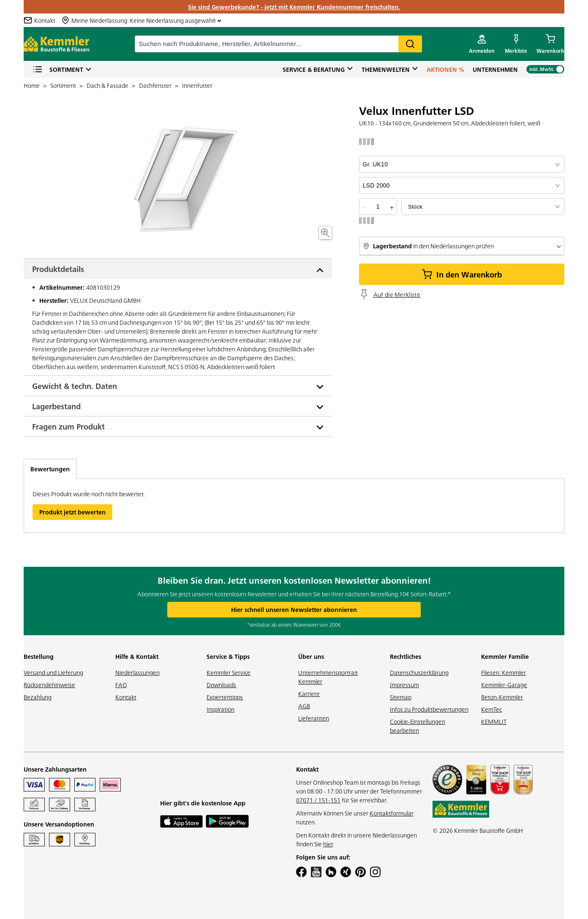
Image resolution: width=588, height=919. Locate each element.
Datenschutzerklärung (419, 672)
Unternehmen (495, 69)
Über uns (311, 656)
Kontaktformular (392, 813)
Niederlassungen (137, 672)
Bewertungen (50, 469)
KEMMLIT (494, 721)
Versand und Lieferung (53, 672)
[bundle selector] (483, 207)
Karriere (309, 693)
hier (328, 844)
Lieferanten (314, 718)
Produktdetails (58, 269)
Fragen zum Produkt (68, 426)
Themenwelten (386, 69)
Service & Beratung (314, 69)
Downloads (221, 685)
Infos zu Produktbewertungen (429, 709)
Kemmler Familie (505, 656)
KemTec (491, 709)
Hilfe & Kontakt (137, 656)
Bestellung (39, 656)
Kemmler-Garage (504, 685)
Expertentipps (225, 697)
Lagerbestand (56, 406)
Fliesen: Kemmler (504, 672)
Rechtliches (406, 656)
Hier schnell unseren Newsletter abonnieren (294, 609)
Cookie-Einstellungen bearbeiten (418, 726)
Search (410, 44)
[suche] (278, 44)
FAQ (121, 685)
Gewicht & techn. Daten (75, 386)
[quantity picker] (378, 207)
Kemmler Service (229, 672)
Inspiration (220, 709)
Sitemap (401, 697)
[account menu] (482, 44)
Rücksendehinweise (49, 685)
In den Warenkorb (462, 274)
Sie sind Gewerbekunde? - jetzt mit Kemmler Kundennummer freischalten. (294, 7)
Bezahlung (38, 697)
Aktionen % (445, 69)
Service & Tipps (228, 656)
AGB (304, 706)
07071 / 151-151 (318, 800)
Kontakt (126, 697)
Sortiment (58, 69)
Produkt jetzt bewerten (72, 512)
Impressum (404, 685)
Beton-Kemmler (502, 697)
